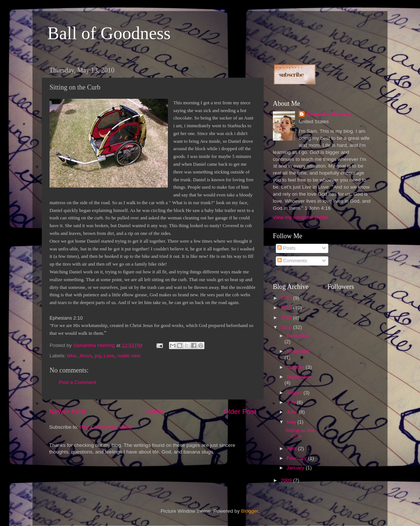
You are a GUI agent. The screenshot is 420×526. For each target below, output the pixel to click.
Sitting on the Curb (300, 433)
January (296, 468)
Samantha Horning (328, 114)
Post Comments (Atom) (106, 427)
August (295, 393)
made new (129, 356)
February (297, 458)
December (298, 336)
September (299, 377)
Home (154, 412)
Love (109, 356)
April (292, 449)
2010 (287, 327)
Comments (292, 261)
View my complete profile (301, 217)
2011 (287, 318)
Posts (287, 248)
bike (72, 356)
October (296, 367)
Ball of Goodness (109, 33)
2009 (287, 480)
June (293, 412)
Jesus (86, 356)
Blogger (250, 511)
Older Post (240, 412)
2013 (287, 298)
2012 (287, 308)
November (298, 351)
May (292, 422)
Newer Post (67, 412)
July (292, 402)
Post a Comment (77, 382)
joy (98, 356)
